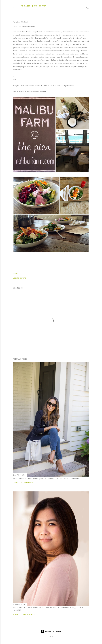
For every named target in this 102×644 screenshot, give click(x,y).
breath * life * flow (33, 6)
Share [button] (15, 274)
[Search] (88, 7)
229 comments (28, 614)
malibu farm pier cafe (75, 38)
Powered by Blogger (51, 631)
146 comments (27, 483)
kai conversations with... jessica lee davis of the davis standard (46, 478)
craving (23, 278)
